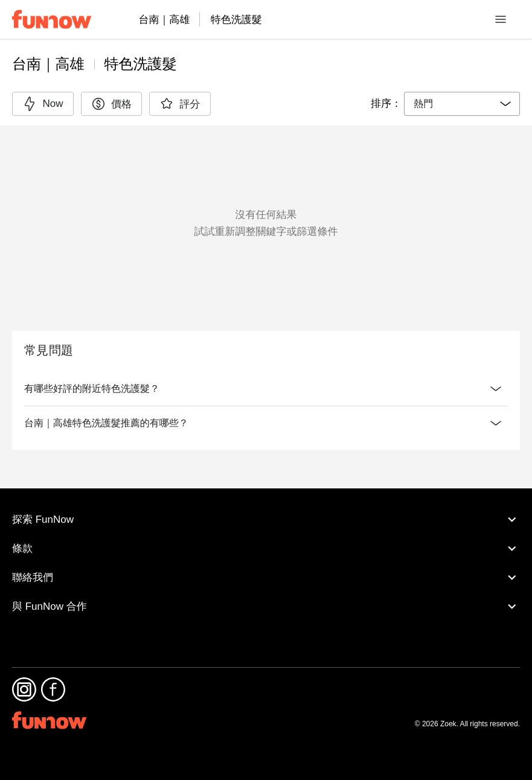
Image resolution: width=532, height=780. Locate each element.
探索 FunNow (266, 546)
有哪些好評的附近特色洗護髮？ (266, 389)
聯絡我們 (266, 604)
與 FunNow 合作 (266, 633)
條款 (266, 575)
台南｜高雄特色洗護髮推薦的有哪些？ (266, 447)
